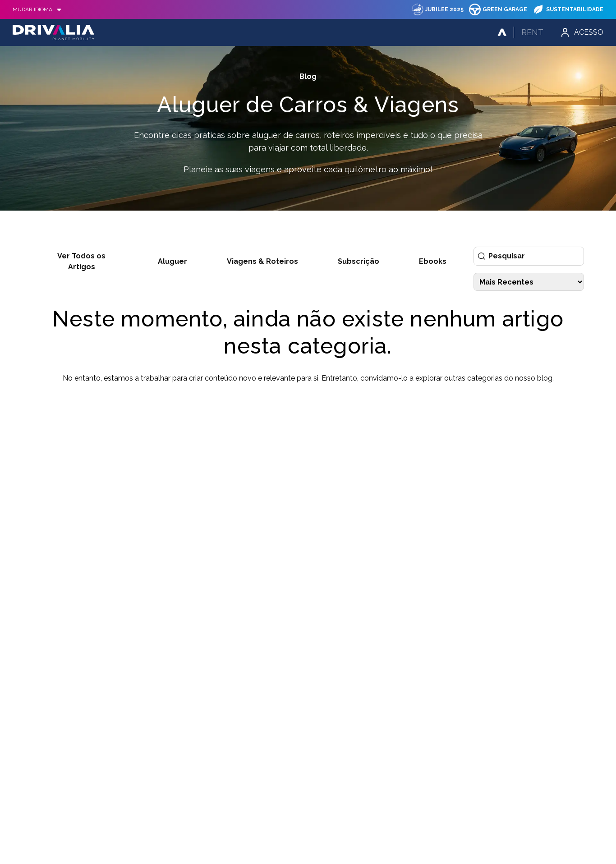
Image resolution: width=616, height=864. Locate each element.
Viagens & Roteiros (262, 261)
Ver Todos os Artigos (81, 261)
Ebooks (433, 261)
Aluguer (172, 261)
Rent (532, 32)
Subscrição (359, 261)
